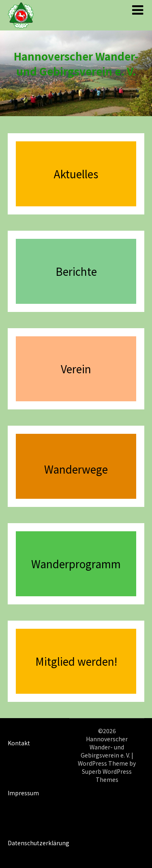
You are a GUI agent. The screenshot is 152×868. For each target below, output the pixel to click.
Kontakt (19, 743)
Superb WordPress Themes (107, 775)
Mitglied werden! (76, 661)
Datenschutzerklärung (39, 843)
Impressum (23, 793)
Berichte (76, 271)
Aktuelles (76, 174)
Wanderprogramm (76, 564)
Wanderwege (76, 469)
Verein (76, 369)
